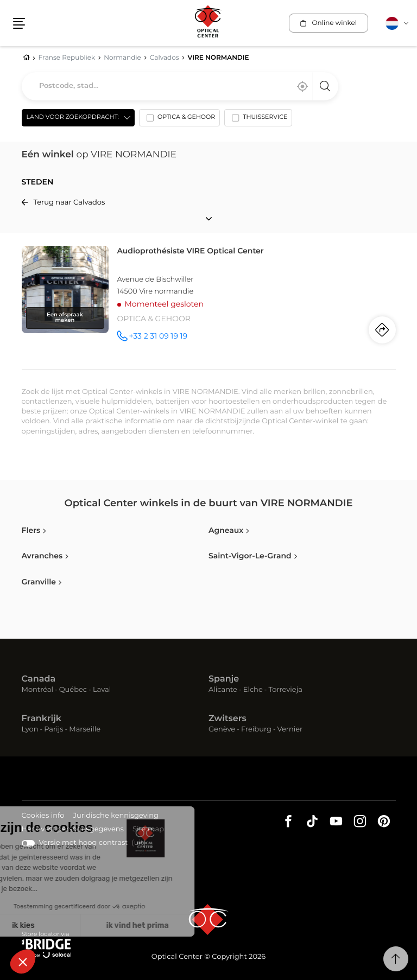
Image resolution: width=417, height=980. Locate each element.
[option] (179, 120)
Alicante (223, 690)
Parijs (53, 730)
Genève (222, 730)
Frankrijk (42, 719)
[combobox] (180, 86)
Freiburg (256, 730)
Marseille (85, 730)
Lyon (30, 730)
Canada (39, 679)
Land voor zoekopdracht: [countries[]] (73, 117)
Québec (73, 690)
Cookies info (43, 816)
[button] (19, 23)
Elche (253, 690)
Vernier (290, 730)
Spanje (224, 679)
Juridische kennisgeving (116, 816)
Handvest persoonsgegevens (73, 830)
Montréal (37, 690)
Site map (148, 829)
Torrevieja (286, 690)
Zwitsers (228, 719)
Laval (102, 690)
